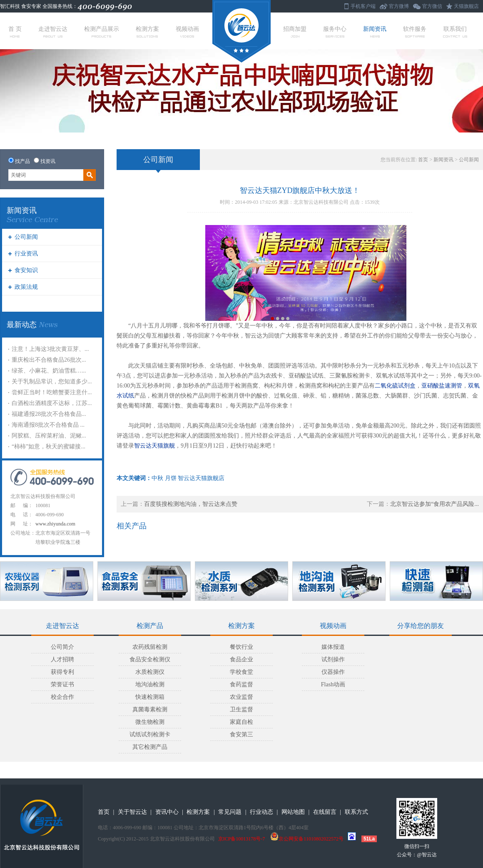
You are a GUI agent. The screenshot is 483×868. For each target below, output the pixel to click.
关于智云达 (132, 812)
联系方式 (356, 812)
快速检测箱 (150, 697)
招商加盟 (295, 32)
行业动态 (261, 812)
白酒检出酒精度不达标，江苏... (52, 403)
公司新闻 (26, 237)
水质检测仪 (150, 672)
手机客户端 (363, 6)
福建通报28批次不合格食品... (49, 414)
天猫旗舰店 (466, 6)
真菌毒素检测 (150, 709)
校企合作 (62, 697)
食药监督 (242, 684)
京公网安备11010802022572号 (307, 839)
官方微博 (399, 6)
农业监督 (242, 697)
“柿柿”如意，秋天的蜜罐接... (49, 447)
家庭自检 (242, 722)
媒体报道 (333, 647)
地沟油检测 (150, 684)
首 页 (15, 32)
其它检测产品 (150, 747)
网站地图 (293, 812)
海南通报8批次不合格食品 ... (48, 425)
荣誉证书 (62, 684)
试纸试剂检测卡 (150, 734)
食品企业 (242, 659)
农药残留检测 (150, 647)
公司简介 (62, 647)
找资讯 (48, 161)
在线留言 (325, 812)
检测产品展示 (102, 32)
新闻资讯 (375, 32)
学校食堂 (242, 672)
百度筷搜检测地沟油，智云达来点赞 (191, 504)
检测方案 (147, 32)
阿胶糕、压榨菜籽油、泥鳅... (49, 436)
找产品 (22, 161)
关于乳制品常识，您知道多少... (52, 381)
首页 (423, 160)
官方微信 (432, 6)
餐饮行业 (242, 647)
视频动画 (187, 32)
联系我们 (455, 32)
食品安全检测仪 (150, 659)
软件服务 (415, 32)
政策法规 (26, 287)
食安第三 (242, 734)
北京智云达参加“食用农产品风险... (434, 504)
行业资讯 (26, 254)
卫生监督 (242, 709)
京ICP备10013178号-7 (242, 839)
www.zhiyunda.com (55, 524)
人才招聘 (62, 659)
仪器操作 (333, 672)
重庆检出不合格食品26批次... (49, 360)
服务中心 (335, 32)
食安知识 (26, 270)
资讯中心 (167, 812)
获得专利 (62, 672)
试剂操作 (333, 659)
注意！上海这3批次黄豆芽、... (50, 349)
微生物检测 (150, 722)
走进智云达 (53, 32)
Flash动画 (333, 684)
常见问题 (230, 812)
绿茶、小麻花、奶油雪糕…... (49, 371)
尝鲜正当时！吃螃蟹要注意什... (52, 392)
